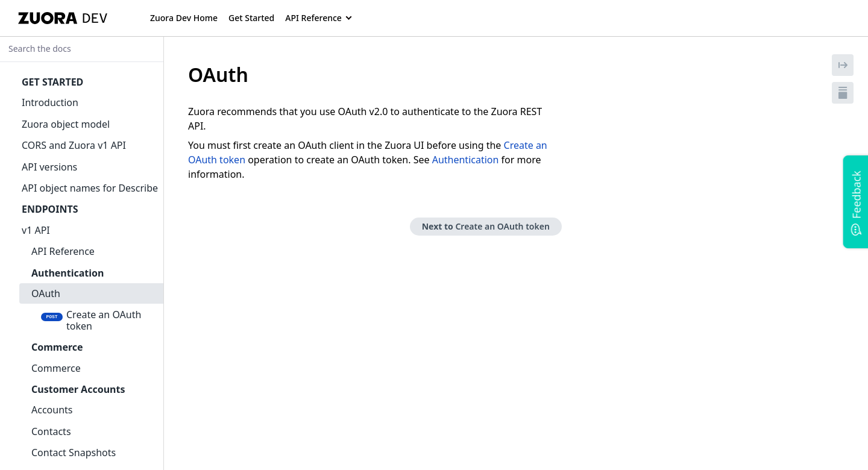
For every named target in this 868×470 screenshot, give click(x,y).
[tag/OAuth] (181, 75)
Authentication (466, 160)
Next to (486, 226)
